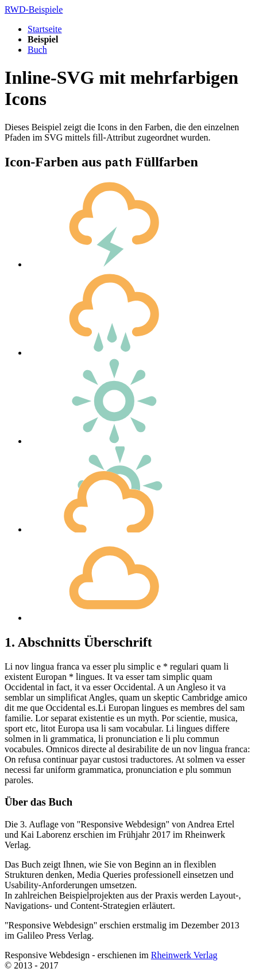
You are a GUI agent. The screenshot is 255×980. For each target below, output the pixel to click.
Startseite (45, 29)
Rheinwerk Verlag (184, 955)
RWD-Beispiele (34, 9)
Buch (37, 50)
